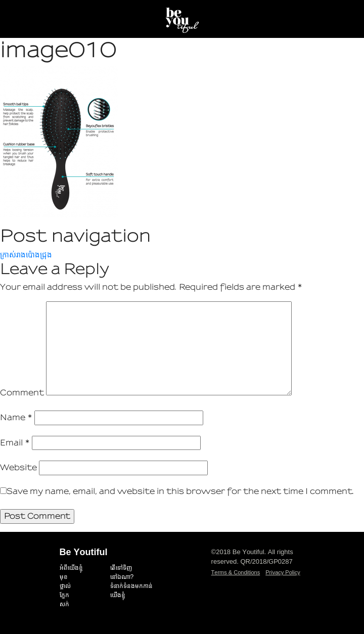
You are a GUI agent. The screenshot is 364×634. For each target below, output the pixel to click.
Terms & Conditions (236, 572)
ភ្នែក (64, 595)
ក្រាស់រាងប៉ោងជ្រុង (26, 255)
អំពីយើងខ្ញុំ (71, 568)
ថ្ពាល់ (65, 586)
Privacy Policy (283, 572)
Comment (22, 393)
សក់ (64, 604)
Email (15, 443)
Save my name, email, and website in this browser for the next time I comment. (180, 491)
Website (18, 467)
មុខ (64, 577)
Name (16, 417)
